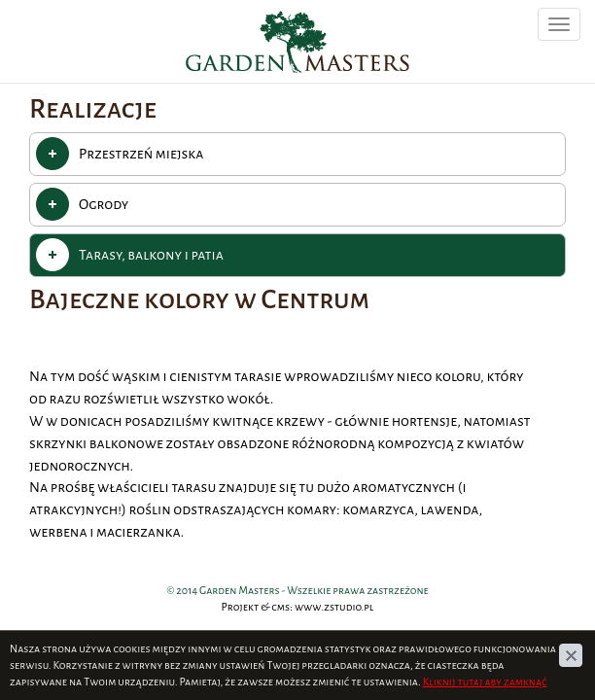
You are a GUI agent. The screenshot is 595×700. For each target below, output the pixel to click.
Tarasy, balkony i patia (151, 255)
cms (280, 607)
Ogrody (104, 204)
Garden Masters (237, 11)
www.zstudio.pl (334, 607)
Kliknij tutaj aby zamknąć (485, 682)
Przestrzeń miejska (141, 154)
